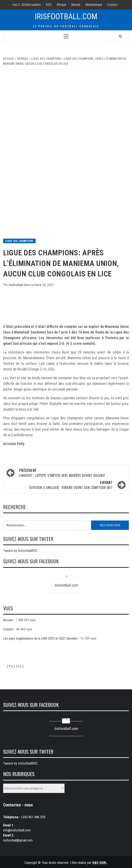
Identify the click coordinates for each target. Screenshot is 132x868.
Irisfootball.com (66, 17)
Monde (76, 5)
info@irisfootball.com (17, 830)
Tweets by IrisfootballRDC (20, 551)
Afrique (61, 5)
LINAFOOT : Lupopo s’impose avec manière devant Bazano (71, 473)
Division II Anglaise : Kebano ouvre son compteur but (61, 485)
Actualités (34, 5)
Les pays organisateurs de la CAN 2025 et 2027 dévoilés (40, 638)
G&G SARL (100, 863)
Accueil (8, 620)
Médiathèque (94, 5)
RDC (49, 5)
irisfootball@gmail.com (18, 840)
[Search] (120, 36)
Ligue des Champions (19, 241)
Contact (112, 5)
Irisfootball (16, 285)
